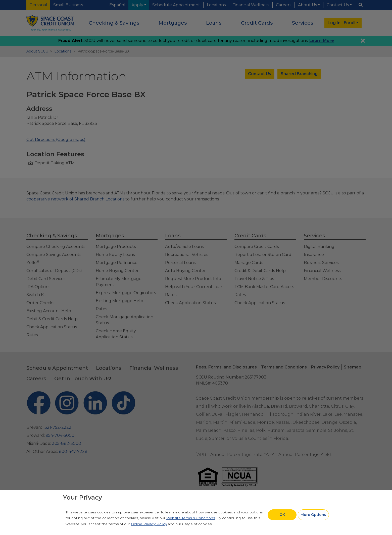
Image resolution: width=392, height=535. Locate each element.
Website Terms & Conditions (191, 518)
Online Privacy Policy (149, 524)
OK (282, 515)
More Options (313, 515)
